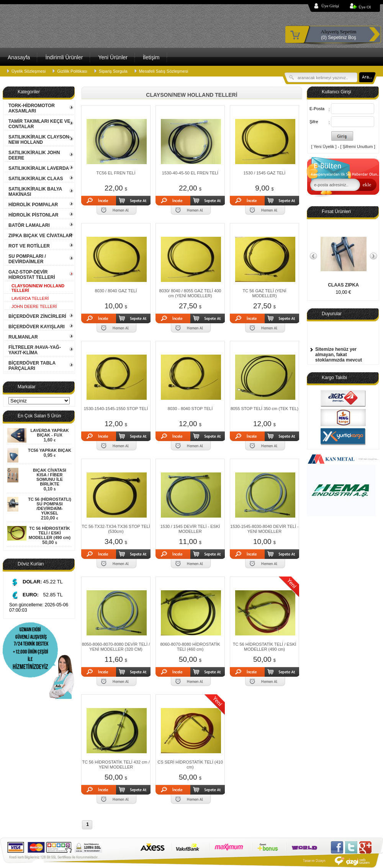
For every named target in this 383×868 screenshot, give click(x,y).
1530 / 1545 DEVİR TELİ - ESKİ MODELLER (190, 529)
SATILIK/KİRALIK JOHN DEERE (34, 155)
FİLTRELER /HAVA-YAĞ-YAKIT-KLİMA (35, 350)
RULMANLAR (23, 337)
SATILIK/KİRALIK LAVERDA (39, 168)
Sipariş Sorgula (113, 71)
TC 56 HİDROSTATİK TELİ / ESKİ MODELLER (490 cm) (50, 533)
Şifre (314, 122)
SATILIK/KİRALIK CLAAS (36, 179)
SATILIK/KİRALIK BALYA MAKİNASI (35, 192)
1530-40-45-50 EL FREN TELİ (190, 173)
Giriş (342, 136)
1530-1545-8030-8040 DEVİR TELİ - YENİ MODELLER (264, 529)
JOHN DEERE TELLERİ (34, 306)
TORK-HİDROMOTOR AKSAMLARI (32, 108)
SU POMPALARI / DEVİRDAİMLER (27, 259)
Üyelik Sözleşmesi (29, 71)
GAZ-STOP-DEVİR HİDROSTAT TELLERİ (32, 275)
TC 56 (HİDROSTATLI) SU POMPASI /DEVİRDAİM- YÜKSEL (50, 506)
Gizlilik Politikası (72, 71)
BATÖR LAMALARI (29, 225)
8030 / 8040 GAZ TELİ (116, 291)
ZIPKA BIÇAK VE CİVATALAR (40, 236)
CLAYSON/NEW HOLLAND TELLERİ (38, 288)
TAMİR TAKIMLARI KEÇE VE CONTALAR (39, 124)
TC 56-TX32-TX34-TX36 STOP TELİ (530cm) (116, 529)
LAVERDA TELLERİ (30, 298)
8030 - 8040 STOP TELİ (190, 409)
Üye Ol (365, 7)
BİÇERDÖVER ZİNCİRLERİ (37, 316)
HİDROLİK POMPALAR (33, 205)
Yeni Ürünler (113, 57)
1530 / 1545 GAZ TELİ (265, 173)
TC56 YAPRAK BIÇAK (50, 450)
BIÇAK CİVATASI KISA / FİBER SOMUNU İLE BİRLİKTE (50, 477)
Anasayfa (19, 57)
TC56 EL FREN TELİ (116, 173)
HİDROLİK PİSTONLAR (33, 215)
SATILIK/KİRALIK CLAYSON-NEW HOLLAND (40, 140)
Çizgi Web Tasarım (337, 861)
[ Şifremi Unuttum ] (358, 147)
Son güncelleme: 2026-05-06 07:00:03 (39, 607)
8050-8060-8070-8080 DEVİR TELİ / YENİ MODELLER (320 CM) (116, 647)
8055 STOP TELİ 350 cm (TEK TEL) (264, 409)
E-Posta (317, 109)
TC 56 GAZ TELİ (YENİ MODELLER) (264, 293)
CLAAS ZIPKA (343, 285)
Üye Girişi (330, 6)
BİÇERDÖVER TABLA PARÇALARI (32, 366)
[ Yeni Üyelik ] (324, 147)
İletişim (151, 57)
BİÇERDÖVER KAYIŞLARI (37, 327)
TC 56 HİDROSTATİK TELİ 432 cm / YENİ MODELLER (116, 765)
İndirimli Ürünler (64, 57)
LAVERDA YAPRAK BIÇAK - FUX (49, 433)
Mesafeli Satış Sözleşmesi (164, 71)
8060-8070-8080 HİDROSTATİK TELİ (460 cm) (190, 647)
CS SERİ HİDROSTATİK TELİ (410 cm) (190, 765)
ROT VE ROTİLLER (29, 246)
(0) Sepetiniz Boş (339, 34)
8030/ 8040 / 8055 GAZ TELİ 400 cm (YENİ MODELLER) (190, 293)
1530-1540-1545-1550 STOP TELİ (116, 409)
